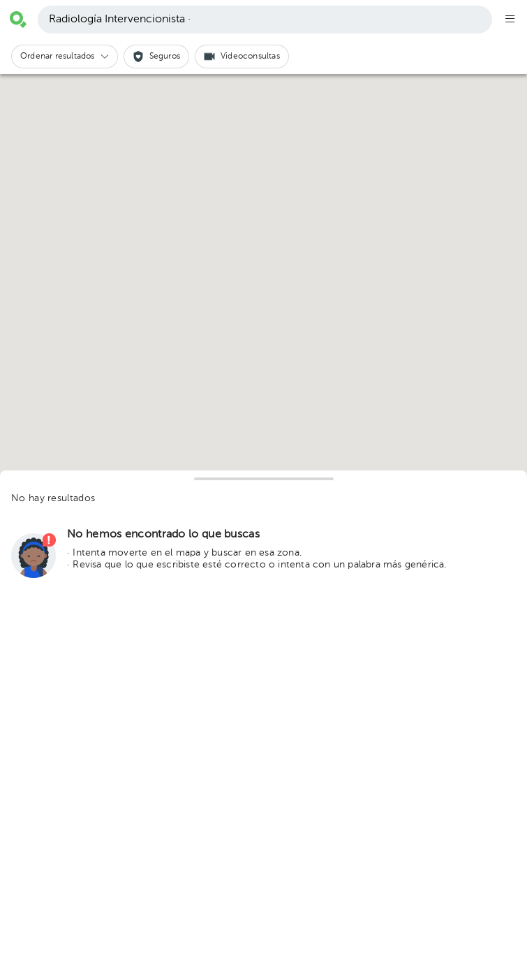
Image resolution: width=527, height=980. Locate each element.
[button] (65, 57)
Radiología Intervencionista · (120, 20)
